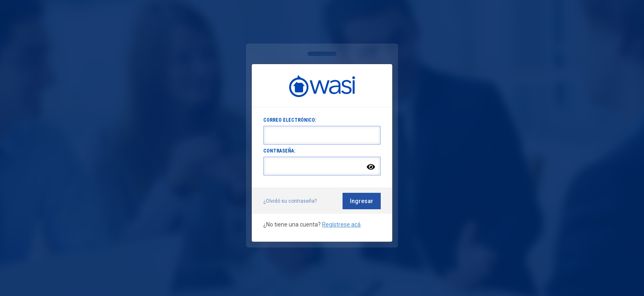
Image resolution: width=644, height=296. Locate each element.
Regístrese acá (341, 224)
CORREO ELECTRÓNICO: (290, 120)
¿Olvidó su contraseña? (290, 201)
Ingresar (362, 201)
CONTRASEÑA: (279, 151)
